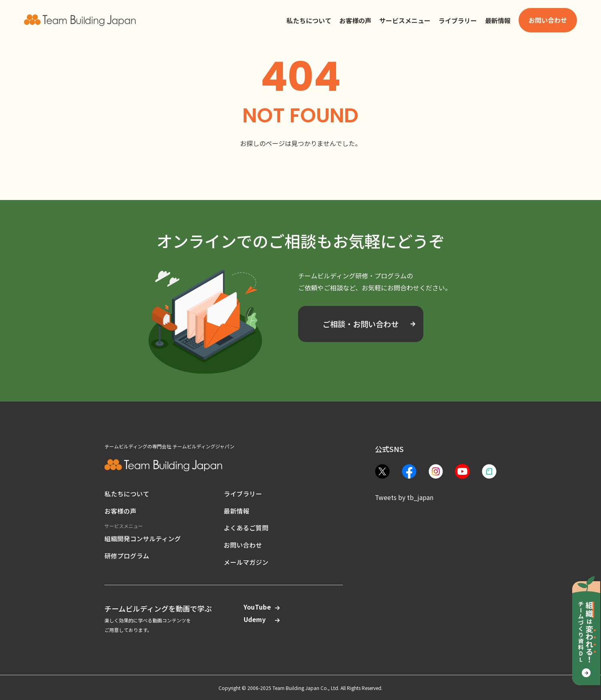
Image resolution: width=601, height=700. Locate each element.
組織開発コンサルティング (143, 537)
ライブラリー (243, 494)
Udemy (257, 619)
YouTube (257, 606)
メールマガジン (246, 561)
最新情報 (236, 510)
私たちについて (127, 494)
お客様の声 (120, 510)
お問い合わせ (243, 544)
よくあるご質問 (246, 527)
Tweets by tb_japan (404, 497)
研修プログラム (127, 554)
